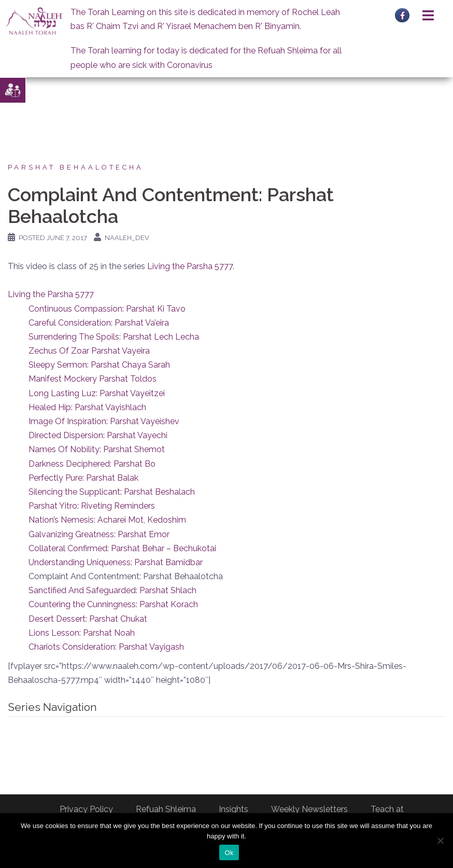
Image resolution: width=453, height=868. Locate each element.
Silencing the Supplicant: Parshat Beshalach (112, 492)
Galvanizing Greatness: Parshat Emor (99, 534)
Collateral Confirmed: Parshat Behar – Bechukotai (122, 548)
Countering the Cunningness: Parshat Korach (113, 604)
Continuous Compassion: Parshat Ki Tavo (107, 309)
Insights (233, 809)
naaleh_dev (127, 238)
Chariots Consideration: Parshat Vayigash (106, 647)
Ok (229, 853)
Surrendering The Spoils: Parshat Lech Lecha (114, 337)
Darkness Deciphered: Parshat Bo (92, 464)
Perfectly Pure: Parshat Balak (83, 478)
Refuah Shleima (166, 809)
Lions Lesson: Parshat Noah (82, 633)
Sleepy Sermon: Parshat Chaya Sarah (99, 365)
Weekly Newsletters (309, 809)
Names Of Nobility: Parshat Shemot (97, 449)
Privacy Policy (86, 809)
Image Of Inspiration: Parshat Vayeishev (104, 421)
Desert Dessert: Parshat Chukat (88, 619)
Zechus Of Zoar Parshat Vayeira (89, 351)
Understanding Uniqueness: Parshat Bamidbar (116, 562)
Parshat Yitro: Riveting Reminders (92, 506)
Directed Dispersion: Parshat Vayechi (98, 435)
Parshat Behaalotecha (76, 167)
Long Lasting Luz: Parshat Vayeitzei (97, 393)
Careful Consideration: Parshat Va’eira (99, 323)
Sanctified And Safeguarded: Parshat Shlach (112, 590)
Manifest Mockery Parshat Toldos (93, 379)
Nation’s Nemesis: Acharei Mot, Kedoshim (107, 520)
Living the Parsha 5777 (190, 266)
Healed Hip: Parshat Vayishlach (87, 407)
